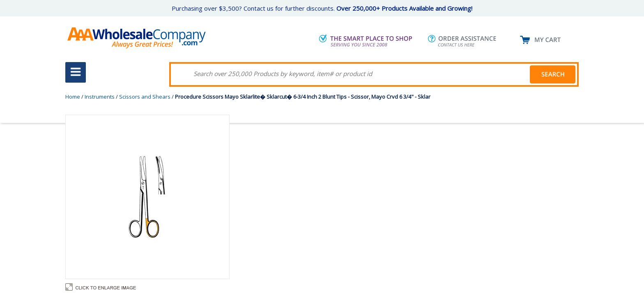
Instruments (100, 97)
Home (73, 97)
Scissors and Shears (145, 97)
